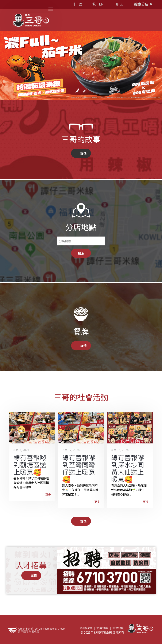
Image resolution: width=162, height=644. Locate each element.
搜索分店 (144, 4)
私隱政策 (86, 628)
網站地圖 (118, 628)
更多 (48, 494)
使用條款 (102, 628)
